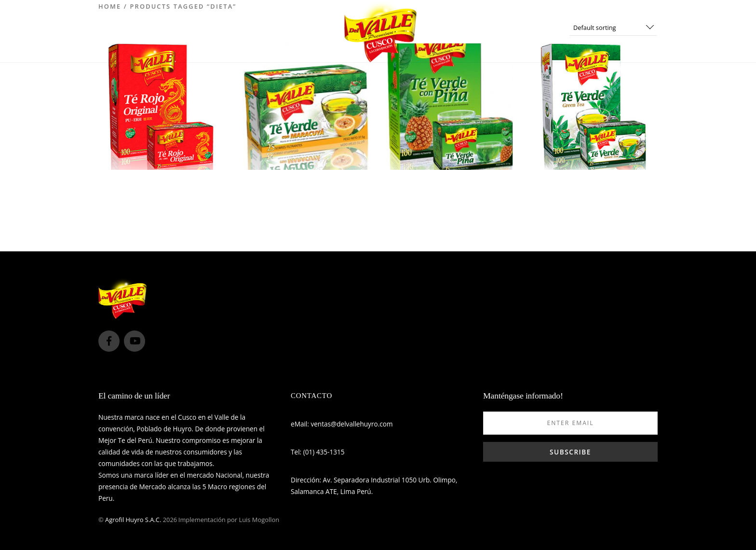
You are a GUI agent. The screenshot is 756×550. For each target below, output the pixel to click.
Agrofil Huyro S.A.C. (133, 520)
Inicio (262, 31)
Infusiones (451, 31)
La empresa (310, 31)
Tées (496, 31)
